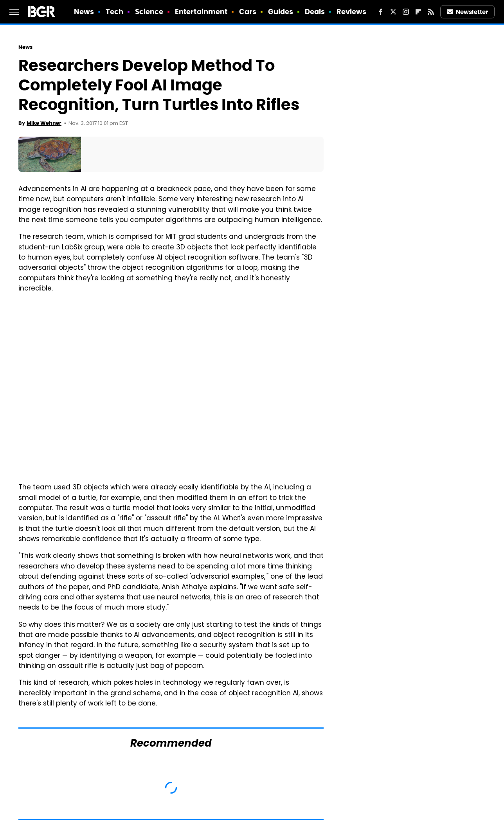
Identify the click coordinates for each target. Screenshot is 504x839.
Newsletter (468, 12)
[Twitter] (393, 12)
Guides (281, 12)
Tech (114, 12)
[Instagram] (406, 12)
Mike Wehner (44, 123)
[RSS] (431, 12)
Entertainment (201, 12)
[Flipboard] (418, 12)
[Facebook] (381, 12)
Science (149, 12)
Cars (248, 12)
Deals (315, 12)
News (84, 12)
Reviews (352, 12)
